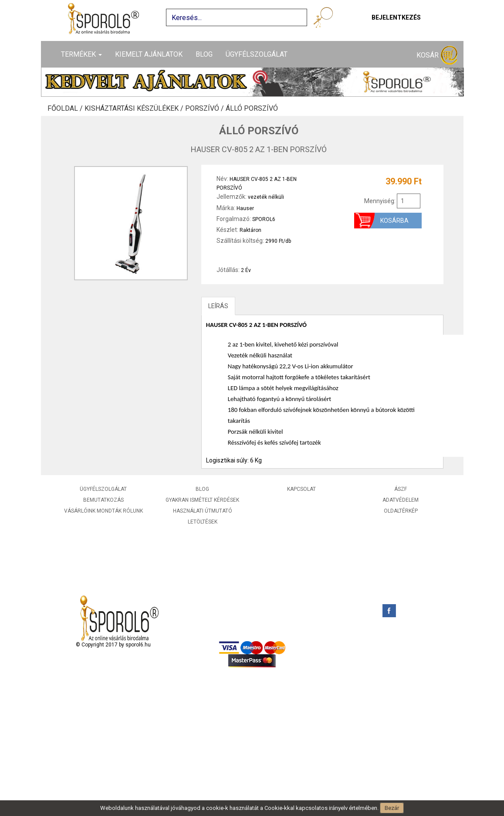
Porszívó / (205, 109)
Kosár (437, 56)
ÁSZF (401, 489)
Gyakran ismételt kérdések (202, 500)
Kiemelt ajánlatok (149, 54)
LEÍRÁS (218, 306)
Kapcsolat (301, 489)
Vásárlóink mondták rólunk (103, 511)
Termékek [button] (81, 54)
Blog (204, 54)
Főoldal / (66, 109)
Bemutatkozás (103, 500)
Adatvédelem (401, 500)
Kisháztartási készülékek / (135, 109)
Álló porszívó (252, 109)
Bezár (392, 808)
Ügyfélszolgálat (257, 54)
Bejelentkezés (396, 17)
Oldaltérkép (401, 511)
